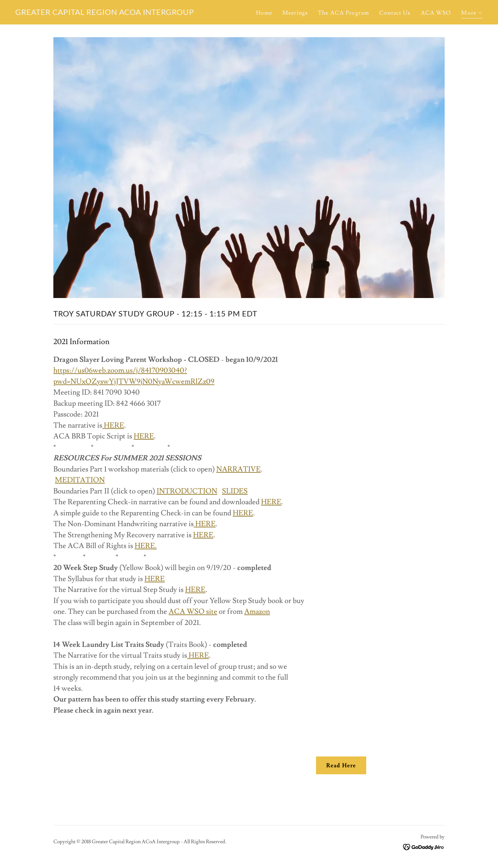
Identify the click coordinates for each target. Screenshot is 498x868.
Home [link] (264, 13)
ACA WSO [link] (436, 13)
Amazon (257, 612)
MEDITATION (80, 480)
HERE (113, 425)
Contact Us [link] (395, 13)
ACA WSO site (193, 612)
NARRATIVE (239, 469)
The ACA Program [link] (343, 13)
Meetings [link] (295, 13)
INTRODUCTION (187, 491)
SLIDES (235, 491)
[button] (472, 14)
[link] (105, 13)
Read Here (341, 766)
